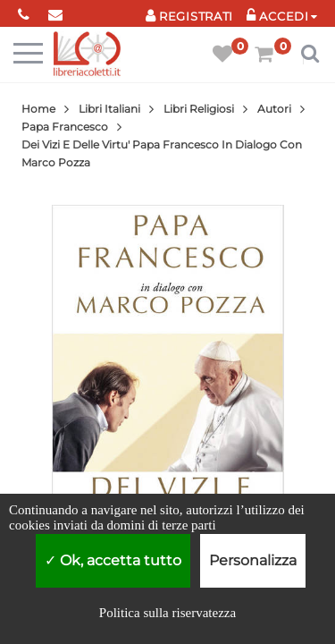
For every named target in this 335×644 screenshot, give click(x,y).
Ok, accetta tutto (113, 560)
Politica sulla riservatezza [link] (167, 613)
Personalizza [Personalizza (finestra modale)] (253, 560)
